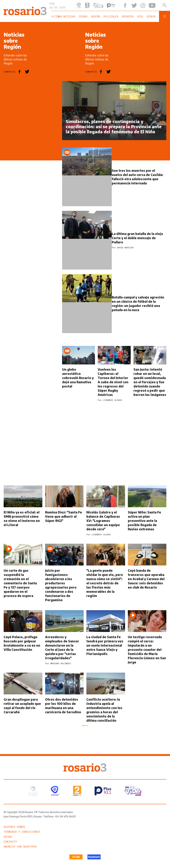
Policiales (111, 16)
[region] (31, 136)
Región (95, 16)
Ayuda (8, 836)
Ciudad (83, 16)
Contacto (10, 841)
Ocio (140, 16)
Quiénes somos (14, 826)
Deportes (128, 16)
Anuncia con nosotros (20, 846)
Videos (151, 16)
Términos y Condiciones (22, 831)
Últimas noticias (63, 16)
